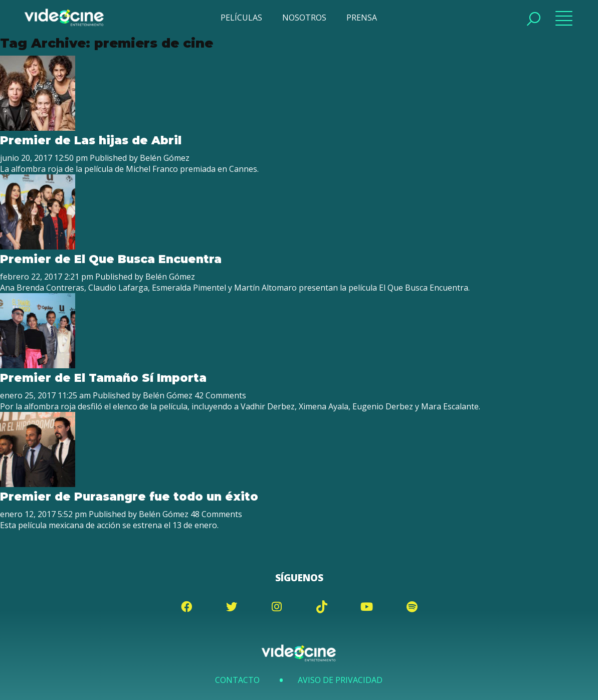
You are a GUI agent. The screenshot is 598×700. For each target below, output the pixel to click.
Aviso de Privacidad (340, 680)
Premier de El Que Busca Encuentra (110, 259)
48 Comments (216, 514)
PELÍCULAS (241, 18)
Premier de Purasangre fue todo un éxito (127, 497)
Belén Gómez (164, 158)
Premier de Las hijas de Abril (90, 140)
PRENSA (362, 18)
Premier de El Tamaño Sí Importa (102, 378)
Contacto (238, 680)
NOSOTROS (304, 18)
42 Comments (220, 395)
